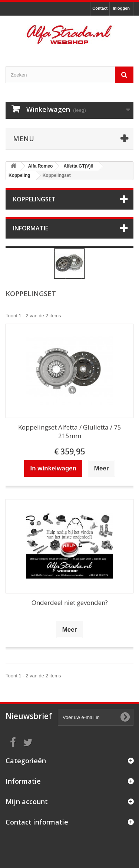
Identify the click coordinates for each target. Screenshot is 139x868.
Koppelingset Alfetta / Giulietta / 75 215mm (70, 431)
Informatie (31, 228)
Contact (100, 8)
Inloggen (121, 8)
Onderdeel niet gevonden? (70, 603)
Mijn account (27, 801)
